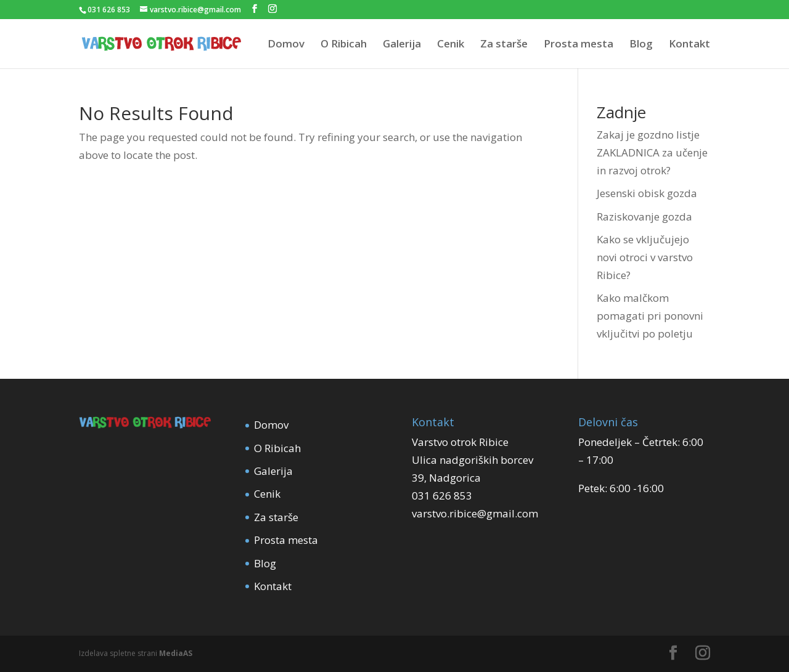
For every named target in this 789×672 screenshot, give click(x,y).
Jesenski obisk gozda (647, 193)
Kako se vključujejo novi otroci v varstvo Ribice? (645, 257)
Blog (641, 45)
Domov (286, 45)
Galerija (402, 45)
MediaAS (176, 653)
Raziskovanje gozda (644, 217)
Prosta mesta (578, 45)
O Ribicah (344, 45)
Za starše (504, 45)
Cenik (451, 45)
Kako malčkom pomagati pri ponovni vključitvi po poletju (650, 316)
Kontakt (689, 45)
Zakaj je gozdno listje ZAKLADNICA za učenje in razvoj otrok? (652, 152)
